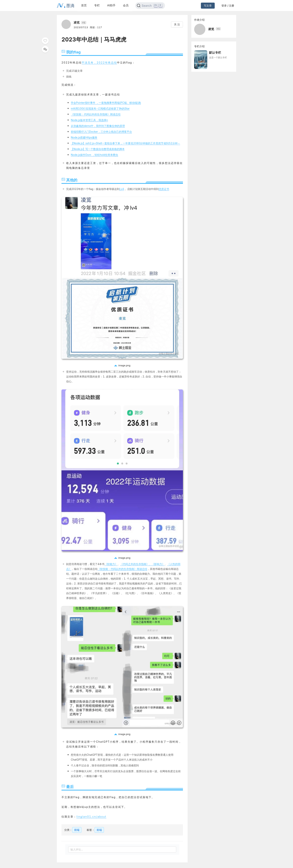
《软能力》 (111, 564)
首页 (84, 5)
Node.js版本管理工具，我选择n (89, 120)
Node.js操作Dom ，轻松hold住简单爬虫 (94, 155)
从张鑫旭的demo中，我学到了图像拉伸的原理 (98, 126)
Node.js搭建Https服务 (84, 137)
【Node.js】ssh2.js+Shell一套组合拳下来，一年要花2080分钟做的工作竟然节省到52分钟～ (125, 143)
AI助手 (111, 5)
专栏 (97, 5)
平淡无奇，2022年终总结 (99, 62)
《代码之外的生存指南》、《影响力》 (142, 564)
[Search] (150, 6)
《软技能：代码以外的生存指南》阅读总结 (96, 114)
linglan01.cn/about (91, 817)
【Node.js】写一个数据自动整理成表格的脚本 (98, 149)
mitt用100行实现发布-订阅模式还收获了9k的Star (100, 108)
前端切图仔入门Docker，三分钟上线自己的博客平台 (101, 132)
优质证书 (164, 189)
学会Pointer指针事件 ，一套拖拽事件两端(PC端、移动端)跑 (106, 103)
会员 (126, 5)
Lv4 (122, 189)
